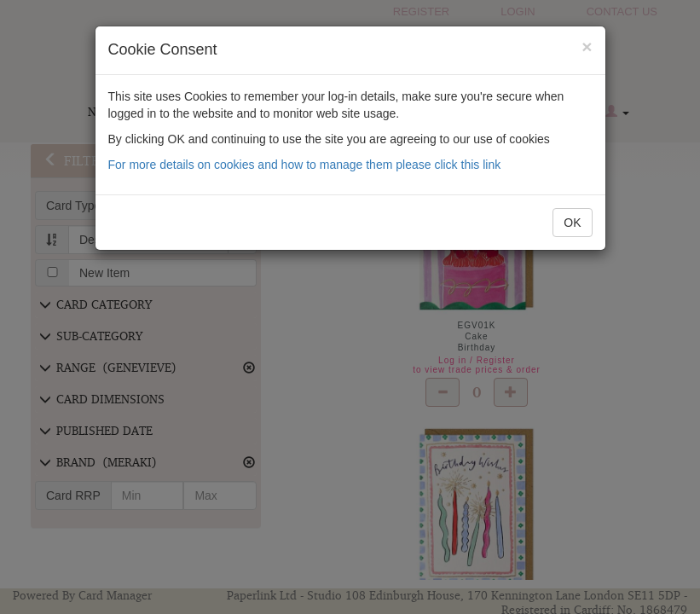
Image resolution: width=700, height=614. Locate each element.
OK (572, 223)
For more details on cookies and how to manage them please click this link (305, 165)
